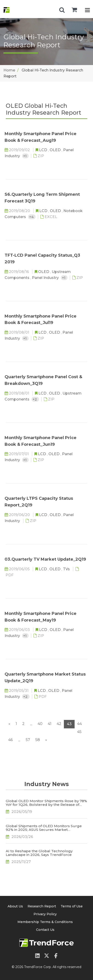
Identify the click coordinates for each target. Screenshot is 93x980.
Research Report (42, 906)
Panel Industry (46, 278)
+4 (32, 217)
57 (28, 740)
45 (79, 732)
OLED (56, 150)
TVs (67, 569)
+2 (35, 399)
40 (40, 724)
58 (38, 740)
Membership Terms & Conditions (45, 922)
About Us (15, 906)
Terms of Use (72, 906)
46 (10, 740)
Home (9, 70)
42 (59, 724)
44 (79, 724)
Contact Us (45, 930)
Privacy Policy (45, 914)
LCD (44, 150)
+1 (25, 156)
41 (50, 724)
